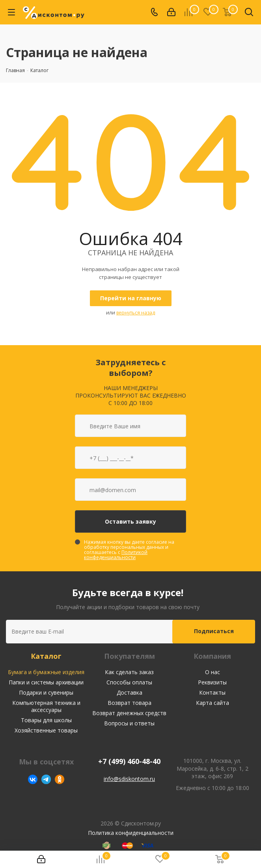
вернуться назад (136, 313)
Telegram (46, 779)
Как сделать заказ (129, 672)
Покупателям (130, 656)
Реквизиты (212, 682)
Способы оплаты (129, 682)
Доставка (130, 692)
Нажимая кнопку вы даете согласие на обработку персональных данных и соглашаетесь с (129, 550)
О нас (213, 672)
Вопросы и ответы (129, 723)
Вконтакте (33, 779)
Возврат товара (130, 703)
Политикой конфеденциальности (116, 555)
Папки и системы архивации (46, 682)
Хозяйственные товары (46, 730)
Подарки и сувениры (46, 692)
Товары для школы (46, 720)
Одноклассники (60, 779)
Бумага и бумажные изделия (46, 672)
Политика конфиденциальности (131, 833)
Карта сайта (213, 703)
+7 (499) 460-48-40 (129, 761)
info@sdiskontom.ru (129, 779)
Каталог (46, 656)
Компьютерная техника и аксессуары (46, 706)
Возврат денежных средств (129, 713)
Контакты (212, 692)
